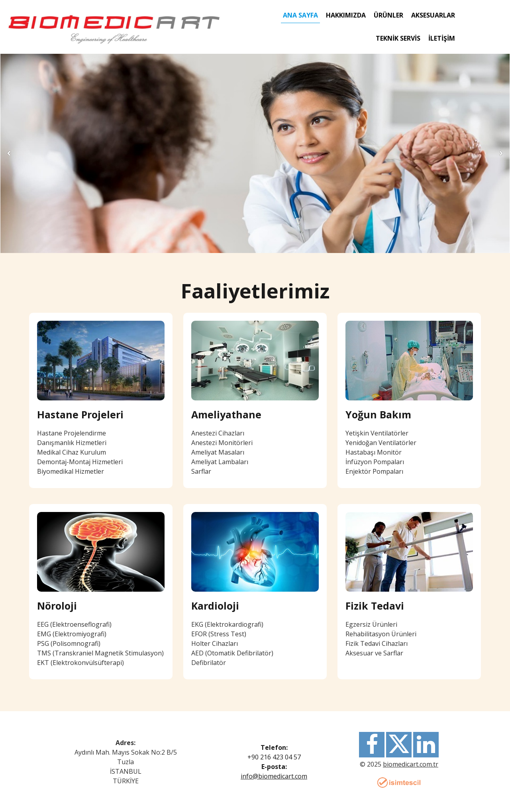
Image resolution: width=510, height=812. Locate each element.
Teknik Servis (398, 38)
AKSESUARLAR (433, 15)
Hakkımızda (346, 15)
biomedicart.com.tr (411, 764)
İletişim (442, 38)
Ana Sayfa (300, 15)
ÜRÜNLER (388, 15)
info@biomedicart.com (274, 776)
